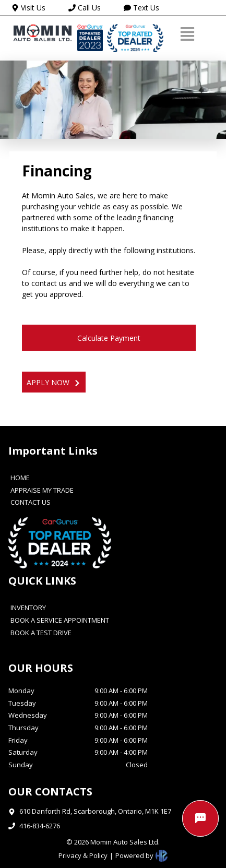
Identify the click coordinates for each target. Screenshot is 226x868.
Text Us (141, 8)
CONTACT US (31, 503)
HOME (20, 478)
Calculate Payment (109, 338)
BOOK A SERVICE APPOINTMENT (60, 621)
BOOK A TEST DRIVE (41, 633)
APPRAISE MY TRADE (42, 491)
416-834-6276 (40, 826)
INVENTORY (28, 608)
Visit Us (28, 8)
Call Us (85, 8)
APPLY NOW (54, 382)
